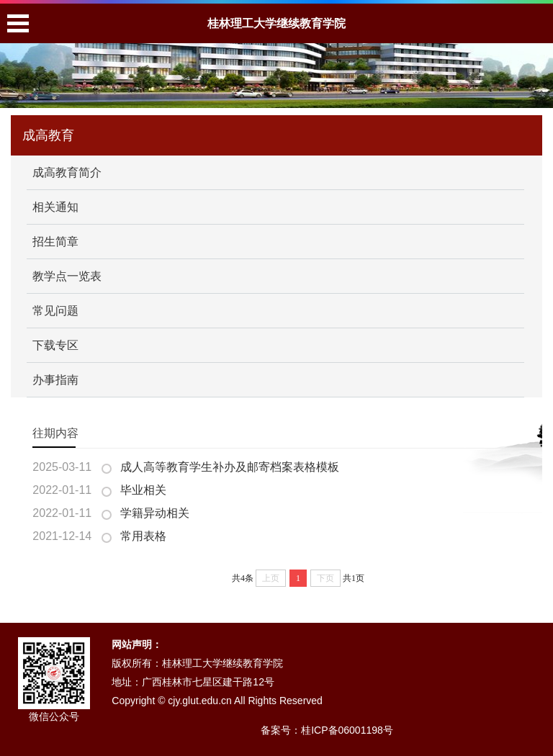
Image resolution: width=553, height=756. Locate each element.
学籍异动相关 (155, 513)
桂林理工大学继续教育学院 (276, 23)
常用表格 (143, 536)
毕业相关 (143, 490)
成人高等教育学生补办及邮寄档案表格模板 (230, 467)
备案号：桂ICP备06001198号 (327, 730)
